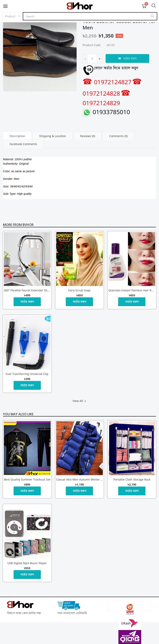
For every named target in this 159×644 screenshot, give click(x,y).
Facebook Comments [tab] (23, 144)
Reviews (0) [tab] (88, 136)
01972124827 (107, 82)
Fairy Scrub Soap (79, 290)
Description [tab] (17, 136)
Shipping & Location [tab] (53, 136)
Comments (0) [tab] (118, 136)
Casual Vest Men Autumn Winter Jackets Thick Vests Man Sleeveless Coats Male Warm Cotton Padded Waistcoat (80, 479)
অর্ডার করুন (127, 58)
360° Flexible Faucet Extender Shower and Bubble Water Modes (27, 290)
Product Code (92, 45)
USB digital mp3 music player (27, 563)
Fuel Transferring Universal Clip (27, 374)
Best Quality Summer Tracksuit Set (27, 479)
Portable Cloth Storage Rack (132, 479)
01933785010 (106, 112)
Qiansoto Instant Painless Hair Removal (132, 290)
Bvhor (28, 225)
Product (10, 16)
